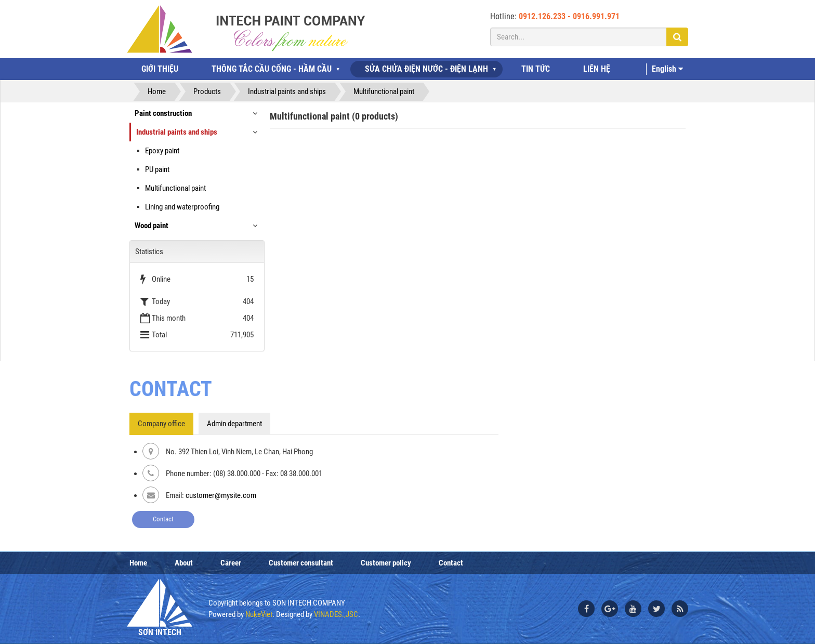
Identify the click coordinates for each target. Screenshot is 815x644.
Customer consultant (301, 563)
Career (231, 563)
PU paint (157, 169)
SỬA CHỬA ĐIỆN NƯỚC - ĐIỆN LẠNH (426, 69)
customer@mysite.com (221, 495)
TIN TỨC (536, 69)
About (184, 563)
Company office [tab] (161, 424)
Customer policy (386, 563)
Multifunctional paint (175, 188)
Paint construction (163, 113)
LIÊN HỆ (597, 69)
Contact (163, 519)
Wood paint (152, 226)
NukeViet (259, 614)
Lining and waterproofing (182, 207)
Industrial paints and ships (177, 132)
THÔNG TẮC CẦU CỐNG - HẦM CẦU (272, 69)
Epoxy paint (162, 151)
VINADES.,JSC (336, 614)
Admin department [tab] (234, 424)
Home (138, 563)
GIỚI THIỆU (160, 69)
